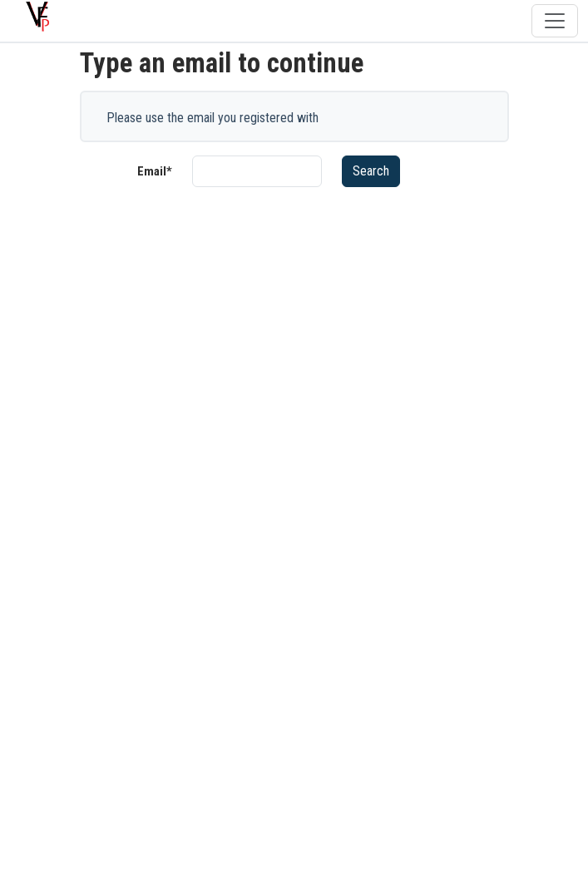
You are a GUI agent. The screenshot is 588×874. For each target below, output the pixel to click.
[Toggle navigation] (555, 21)
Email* (155, 171)
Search (371, 171)
